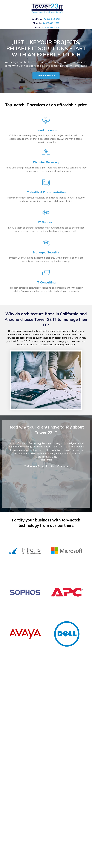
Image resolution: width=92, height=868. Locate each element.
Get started (46, 76)
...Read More (46, 460)
